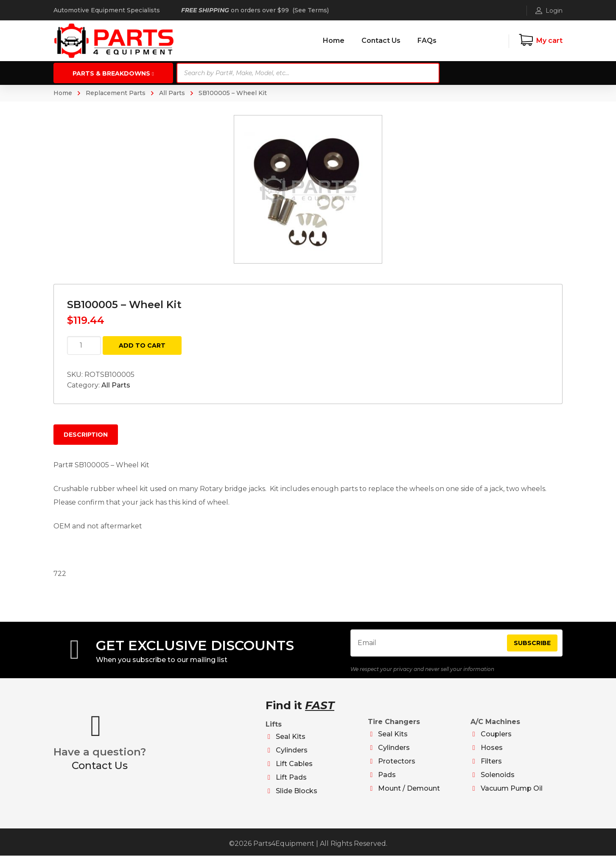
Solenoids (498, 778)
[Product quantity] (84, 345)
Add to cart (142, 345)
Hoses (492, 751)
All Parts (172, 93)
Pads (387, 778)
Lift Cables (294, 767)
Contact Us (100, 769)
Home (63, 93)
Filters (491, 765)
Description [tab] (86, 435)
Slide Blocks (297, 794)
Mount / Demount (409, 792)
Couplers (496, 737)
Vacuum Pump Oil (512, 792)
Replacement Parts (116, 93)
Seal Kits (291, 740)
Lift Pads (291, 781)
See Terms (311, 10)
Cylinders (292, 754)
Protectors (397, 765)
